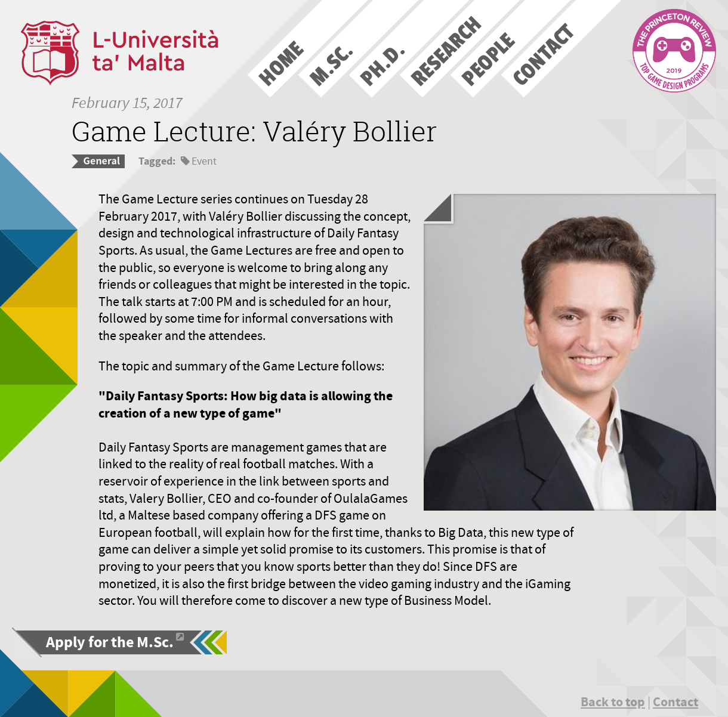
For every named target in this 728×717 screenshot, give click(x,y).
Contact (675, 702)
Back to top (613, 702)
